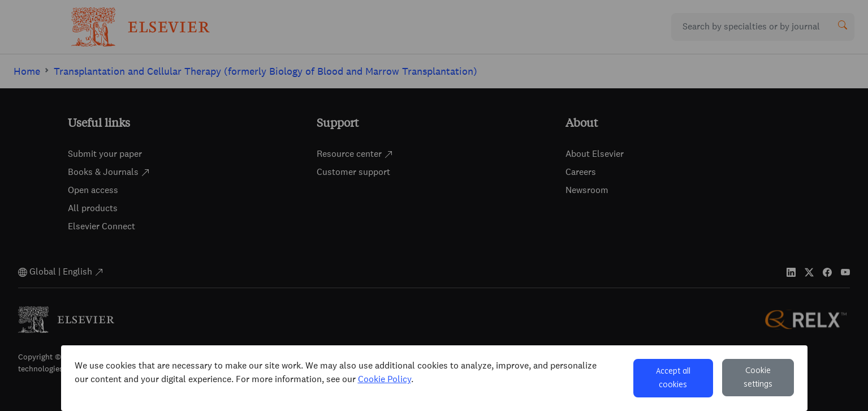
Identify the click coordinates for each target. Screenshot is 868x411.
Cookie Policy (385, 379)
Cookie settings (758, 378)
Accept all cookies (673, 378)
